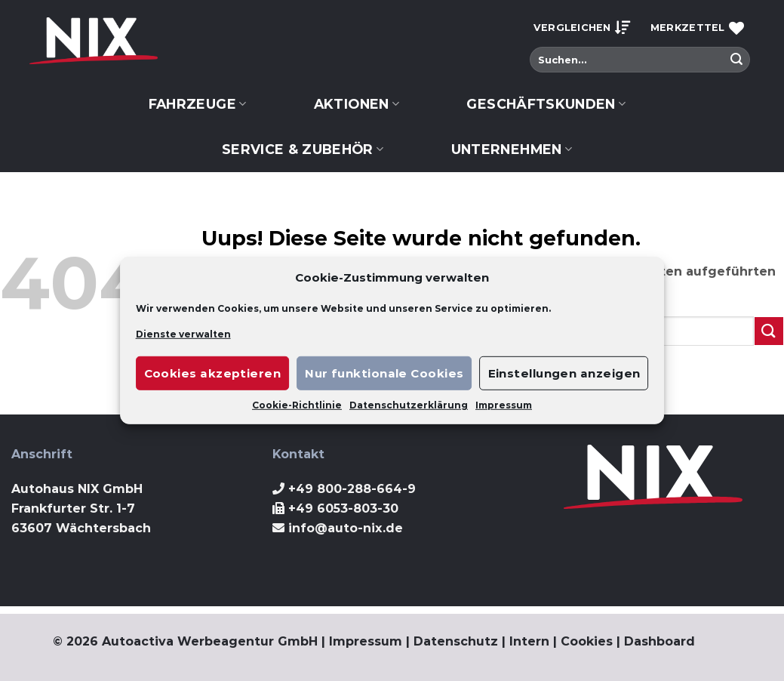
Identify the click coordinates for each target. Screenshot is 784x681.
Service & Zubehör (303, 149)
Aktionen (357, 104)
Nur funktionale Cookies (384, 373)
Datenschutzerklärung (409, 405)
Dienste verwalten (183, 334)
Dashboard (659, 641)
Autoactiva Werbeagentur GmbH (210, 641)
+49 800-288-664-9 (352, 489)
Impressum (504, 405)
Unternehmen (512, 149)
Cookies (587, 641)
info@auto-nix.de (346, 528)
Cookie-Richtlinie (297, 405)
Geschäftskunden (546, 104)
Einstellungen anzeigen (564, 373)
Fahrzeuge (198, 104)
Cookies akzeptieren (213, 373)
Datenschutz (456, 641)
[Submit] (736, 60)
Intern (529, 641)
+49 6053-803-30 (343, 508)
